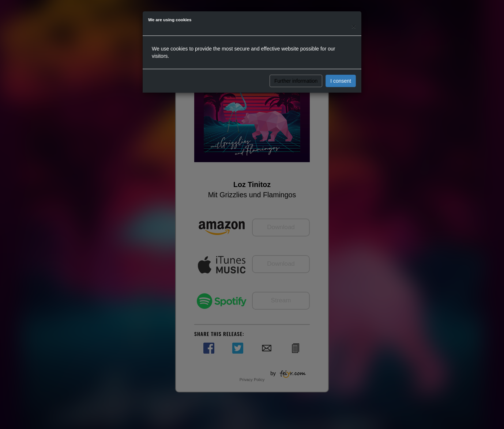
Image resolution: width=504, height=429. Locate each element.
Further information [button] (296, 81)
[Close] (354, 26)
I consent (341, 81)
